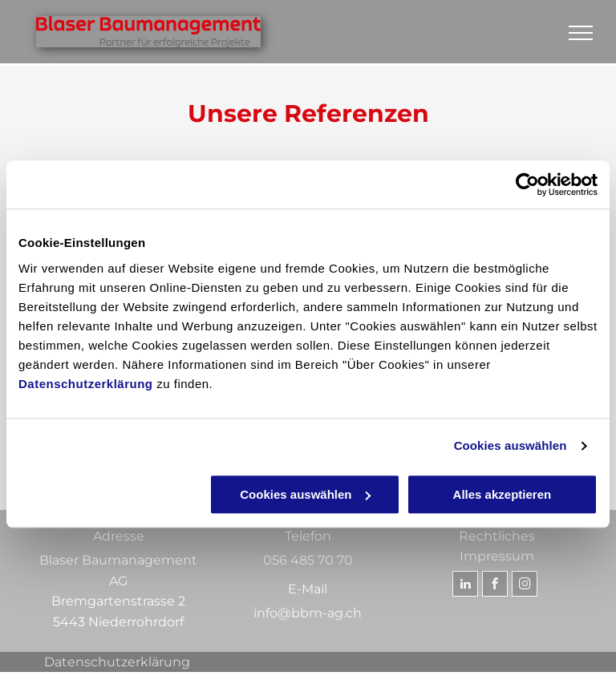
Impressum (497, 556)
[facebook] (495, 586)
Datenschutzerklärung (86, 384)
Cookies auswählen (511, 445)
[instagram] (525, 586)
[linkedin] (465, 586)
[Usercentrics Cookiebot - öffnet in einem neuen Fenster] (527, 184)
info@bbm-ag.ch (308, 613)
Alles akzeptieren (503, 494)
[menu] (581, 33)
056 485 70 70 (308, 560)
